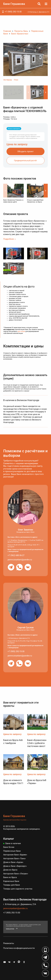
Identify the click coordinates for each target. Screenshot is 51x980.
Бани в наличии (13, 843)
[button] (46, 92)
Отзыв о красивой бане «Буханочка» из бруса (35, 201)
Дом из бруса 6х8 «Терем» (37, 782)
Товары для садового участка (18, 889)
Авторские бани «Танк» (14, 859)
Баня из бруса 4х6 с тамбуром (13, 742)
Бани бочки (9, 847)
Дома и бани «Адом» (13, 862)
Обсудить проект (26, 151)
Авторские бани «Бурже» (15, 855)
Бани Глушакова (14, 4)
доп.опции (21, 331)
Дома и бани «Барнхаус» (15, 866)
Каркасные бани (11, 881)
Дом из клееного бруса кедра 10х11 (13, 782)
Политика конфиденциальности (19, 948)
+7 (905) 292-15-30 (13, 12)
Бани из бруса (10, 877)
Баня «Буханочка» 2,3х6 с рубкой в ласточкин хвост (37, 743)
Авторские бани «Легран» (16, 874)
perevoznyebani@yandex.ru (20, 560)
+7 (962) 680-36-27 (16, 555)
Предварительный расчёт (26, 161)
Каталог (9, 839)
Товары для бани (12, 885)
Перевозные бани (12, 851)
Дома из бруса (10, 870)
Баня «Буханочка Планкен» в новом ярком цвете (13, 201)
